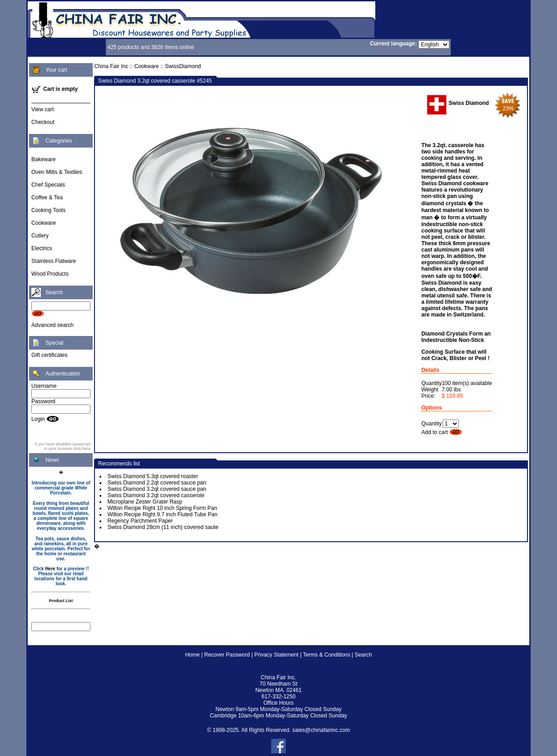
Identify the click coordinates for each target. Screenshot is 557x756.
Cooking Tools (48, 210)
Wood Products (50, 274)
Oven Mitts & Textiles (57, 172)
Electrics (42, 248)
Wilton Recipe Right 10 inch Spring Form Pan (162, 508)
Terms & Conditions (327, 655)
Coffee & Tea (47, 198)
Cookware (44, 223)
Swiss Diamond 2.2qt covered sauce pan (157, 483)
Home (192, 655)
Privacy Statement (276, 655)
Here (50, 569)
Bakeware (43, 159)
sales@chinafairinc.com (321, 730)
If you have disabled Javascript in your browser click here (62, 446)
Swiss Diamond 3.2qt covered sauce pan (157, 489)
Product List (61, 601)
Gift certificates (49, 355)
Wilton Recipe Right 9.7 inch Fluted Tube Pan (162, 514)
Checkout (43, 122)
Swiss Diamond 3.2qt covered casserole (156, 495)
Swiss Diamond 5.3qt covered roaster (152, 476)
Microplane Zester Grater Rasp (145, 502)
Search (363, 655)
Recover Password (227, 655)
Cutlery (40, 236)
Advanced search (52, 325)
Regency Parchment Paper (140, 521)
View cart (42, 109)
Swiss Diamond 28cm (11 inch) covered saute (163, 527)
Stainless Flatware (54, 261)
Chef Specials (48, 185)
